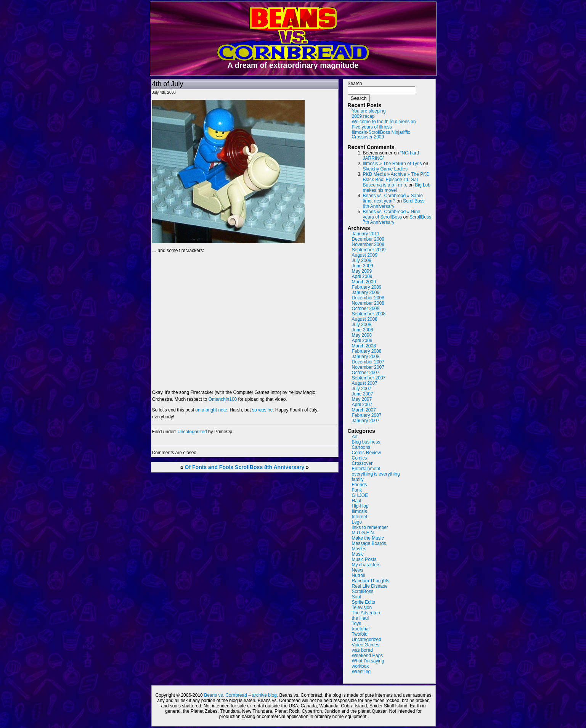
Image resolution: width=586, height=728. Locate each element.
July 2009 (362, 260)
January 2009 (366, 292)
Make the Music (368, 538)
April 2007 (362, 405)
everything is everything (376, 474)
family (358, 479)
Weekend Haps (368, 656)
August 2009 (365, 255)
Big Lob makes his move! (397, 188)
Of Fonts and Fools (209, 467)
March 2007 (364, 410)
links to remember (370, 527)
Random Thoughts (371, 581)
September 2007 (369, 378)
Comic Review (367, 453)
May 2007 (362, 399)
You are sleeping (369, 111)
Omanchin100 (223, 399)
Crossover (362, 463)
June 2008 (363, 330)
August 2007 (365, 383)
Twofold (360, 634)
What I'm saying (368, 661)
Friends (360, 485)
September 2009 (369, 250)
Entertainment (366, 469)
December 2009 (368, 239)
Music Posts (364, 559)
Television (362, 607)
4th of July (168, 84)
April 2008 (362, 341)
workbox (360, 666)
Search (355, 84)
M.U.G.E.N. (364, 533)
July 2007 (362, 389)
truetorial (361, 629)
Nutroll (359, 575)
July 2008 (362, 325)
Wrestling (361, 672)
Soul (356, 597)
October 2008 (366, 309)
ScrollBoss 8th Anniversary (270, 467)
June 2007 (363, 394)
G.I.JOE (360, 495)
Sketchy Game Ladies (385, 169)
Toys (357, 624)
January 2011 (366, 234)
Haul (357, 501)
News (358, 570)
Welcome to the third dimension (384, 122)
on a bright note (211, 410)
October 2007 (366, 373)
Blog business (366, 442)
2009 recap (363, 116)
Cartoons (361, 447)
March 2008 (364, 346)
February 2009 (367, 287)
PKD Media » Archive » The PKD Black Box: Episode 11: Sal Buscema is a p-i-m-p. (396, 180)
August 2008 (365, 319)
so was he (262, 410)
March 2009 (364, 282)
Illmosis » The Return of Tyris (393, 164)
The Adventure (367, 613)
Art (355, 437)
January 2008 (366, 357)
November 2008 (368, 303)
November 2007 (368, 367)
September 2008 (369, 314)
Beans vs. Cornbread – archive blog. (241, 695)
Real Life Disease (370, 586)
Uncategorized (192, 432)
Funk (357, 490)
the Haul (360, 618)
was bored (362, 650)
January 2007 (366, 421)
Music (358, 554)
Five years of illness (372, 127)
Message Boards (369, 543)
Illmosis (360, 511)
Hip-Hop (360, 506)
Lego (357, 522)
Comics (360, 458)
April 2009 (362, 276)
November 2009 (368, 244)
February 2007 (367, 415)
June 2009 (363, 266)
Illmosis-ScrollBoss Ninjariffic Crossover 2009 (381, 135)
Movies (359, 549)
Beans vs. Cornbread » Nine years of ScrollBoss (392, 214)
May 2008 (362, 335)
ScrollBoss (363, 591)
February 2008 (367, 351)
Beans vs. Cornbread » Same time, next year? (393, 198)
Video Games (366, 645)
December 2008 (368, 298)
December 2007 (368, 362)
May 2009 (362, 271)
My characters (366, 565)
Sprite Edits (364, 602)
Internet (360, 517)
